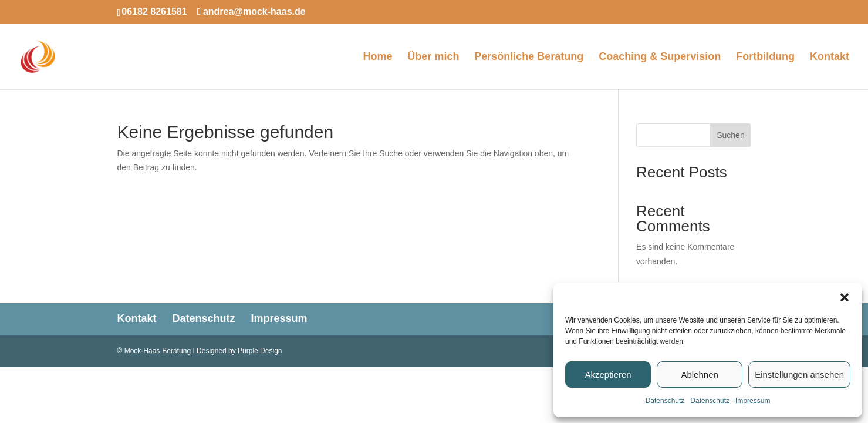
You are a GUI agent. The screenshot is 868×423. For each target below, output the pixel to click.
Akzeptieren (608, 375)
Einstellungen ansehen (799, 375)
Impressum (753, 401)
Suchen (730, 135)
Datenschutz (665, 401)
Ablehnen (699, 375)
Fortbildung (765, 57)
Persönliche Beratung (529, 57)
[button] (845, 297)
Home (377, 57)
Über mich (433, 57)
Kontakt (830, 57)
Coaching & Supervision (660, 57)
